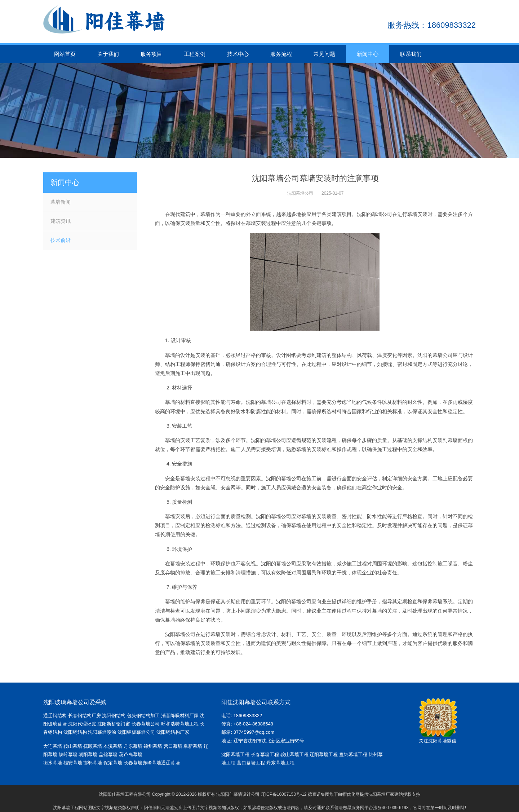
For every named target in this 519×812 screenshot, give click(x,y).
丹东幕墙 (133, 746)
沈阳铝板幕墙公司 (136, 732)
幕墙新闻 (61, 202)
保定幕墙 (114, 763)
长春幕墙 (133, 763)
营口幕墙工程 (251, 763)
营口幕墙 (174, 746)
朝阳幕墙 (88, 754)
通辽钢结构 (55, 716)
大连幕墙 (53, 746)
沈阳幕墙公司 (300, 193)
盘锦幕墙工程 (353, 754)
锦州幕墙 (153, 746)
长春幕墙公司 (146, 724)
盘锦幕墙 (108, 754)
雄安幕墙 (74, 763)
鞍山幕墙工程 (294, 754)
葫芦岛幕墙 (131, 754)
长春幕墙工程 (265, 754)
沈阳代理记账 (82, 724)
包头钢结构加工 (143, 716)
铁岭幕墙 (68, 754)
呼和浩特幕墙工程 (180, 724)
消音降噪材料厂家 (180, 716)
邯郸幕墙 (93, 763)
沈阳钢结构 (114, 716)
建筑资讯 (61, 221)
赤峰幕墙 (152, 763)
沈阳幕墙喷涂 (102, 732)
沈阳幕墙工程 (235, 754)
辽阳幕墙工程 (324, 754)
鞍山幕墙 (73, 746)
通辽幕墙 (170, 763)
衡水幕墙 (53, 763)
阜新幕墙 (193, 746)
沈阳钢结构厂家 (173, 732)
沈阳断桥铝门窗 (114, 724)
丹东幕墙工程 (280, 763)
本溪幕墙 (113, 746)
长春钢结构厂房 (85, 716)
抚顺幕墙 (93, 746)
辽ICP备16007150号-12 (284, 794)
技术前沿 (61, 240)
